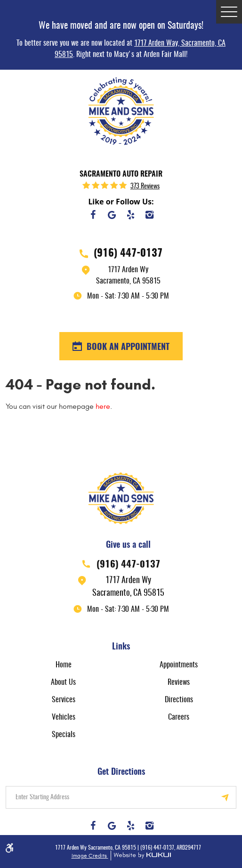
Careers (179, 717)
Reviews (179, 682)
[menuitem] (63, 665)
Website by (141, 856)
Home (64, 665)
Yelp (130, 215)
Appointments (179, 665)
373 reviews (145, 187)
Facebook (93, 215)
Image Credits (90, 856)
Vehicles (64, 717)
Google (112, 215)
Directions (179, 700)
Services (64, 700)
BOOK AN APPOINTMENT (127, 348)
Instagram (149, 215)
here (103, 406)
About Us (63, 682)
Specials (64, 735)
